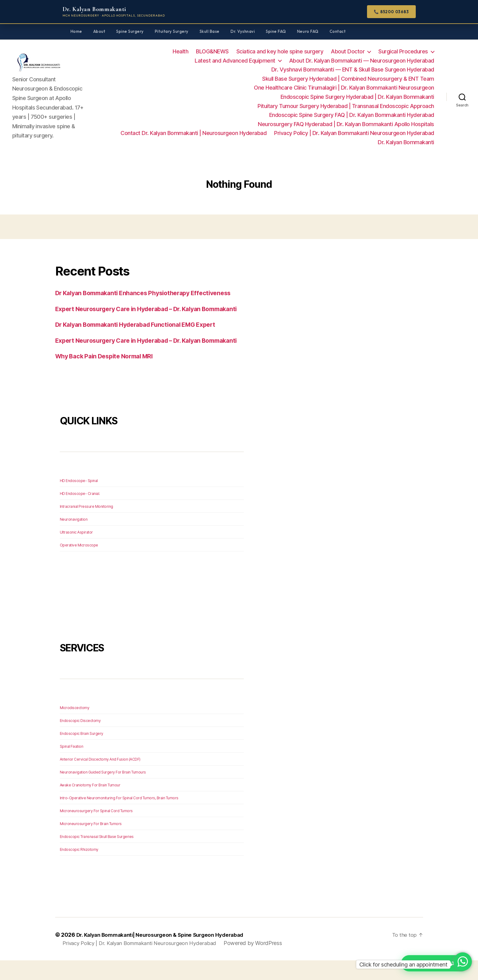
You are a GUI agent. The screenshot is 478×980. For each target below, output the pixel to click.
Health (180, 51)
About (99, 31)
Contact (338, 31)
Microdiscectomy (75, 727)
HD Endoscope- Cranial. (80, 513)
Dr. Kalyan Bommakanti (406, 142)
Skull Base (210, 31)
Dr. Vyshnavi (243, 31)
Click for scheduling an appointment (403, 965)
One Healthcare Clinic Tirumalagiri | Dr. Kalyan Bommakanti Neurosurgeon (344, 88)
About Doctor (348, 51)
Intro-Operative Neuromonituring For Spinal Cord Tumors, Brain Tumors (119, 817)
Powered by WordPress (262, 963)
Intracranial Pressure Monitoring (86, 526)
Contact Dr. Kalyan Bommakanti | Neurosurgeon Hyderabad (193, 133)
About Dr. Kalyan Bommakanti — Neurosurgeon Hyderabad (362, 61)
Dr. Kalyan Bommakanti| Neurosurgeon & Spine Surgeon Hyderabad (166, 954)
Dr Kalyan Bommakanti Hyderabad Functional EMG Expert (143, 334)
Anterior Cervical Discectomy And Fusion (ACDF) (100, 779)
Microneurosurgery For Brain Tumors (91, 843)
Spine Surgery (130, 31)
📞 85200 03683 (391, 12)
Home (76, 31)
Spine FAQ (276, 31)
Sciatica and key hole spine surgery (280, 51)
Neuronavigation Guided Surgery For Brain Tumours (103, 791)
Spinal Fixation (72, 766)
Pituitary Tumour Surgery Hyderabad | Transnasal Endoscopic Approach (346, 106)
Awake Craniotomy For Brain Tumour (90, 804)
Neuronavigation (74, 539)
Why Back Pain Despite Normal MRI (109, 375)
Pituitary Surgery (172, 31)
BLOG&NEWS (212, 51)
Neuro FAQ (308, 31)
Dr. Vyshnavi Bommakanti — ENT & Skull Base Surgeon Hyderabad (353, 69)
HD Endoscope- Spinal (79, 500)
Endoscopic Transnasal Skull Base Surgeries (97, 856)
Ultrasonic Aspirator (76, 552)
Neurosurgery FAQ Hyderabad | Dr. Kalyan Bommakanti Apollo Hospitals (346, 124)
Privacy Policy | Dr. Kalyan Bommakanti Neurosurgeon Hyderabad (354, 133)
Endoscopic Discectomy (80, 740)
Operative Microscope (79, 564)
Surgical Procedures (403, 51)
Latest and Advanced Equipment (235, 61)
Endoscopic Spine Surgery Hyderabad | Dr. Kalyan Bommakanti (357, 97)
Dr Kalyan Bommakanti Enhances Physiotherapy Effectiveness (150, 293)
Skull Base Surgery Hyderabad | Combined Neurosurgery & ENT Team (348, 79)
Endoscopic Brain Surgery (82, 753)
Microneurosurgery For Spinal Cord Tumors (96, 830)
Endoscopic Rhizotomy (79, 869)
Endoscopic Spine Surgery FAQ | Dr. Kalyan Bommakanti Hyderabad (352, 115)
